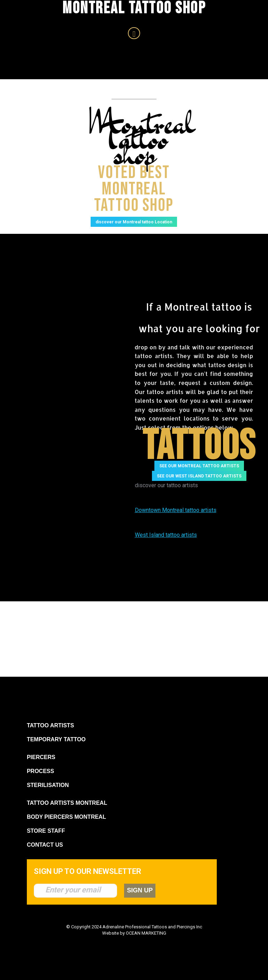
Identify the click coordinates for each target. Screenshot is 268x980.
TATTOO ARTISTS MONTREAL (67, 815)
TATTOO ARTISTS (50, 738)
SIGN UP (145, 903)
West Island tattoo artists (166, 547)
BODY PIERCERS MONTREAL (66, 829)
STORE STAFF (46, 843)
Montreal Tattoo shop (142, 138)
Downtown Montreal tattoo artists (176, 522)
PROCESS (40, 783)
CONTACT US (45, 857)
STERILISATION (48, 797)
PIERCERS (41, 769)
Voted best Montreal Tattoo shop (134, 195)
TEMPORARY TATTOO (56, 752)
